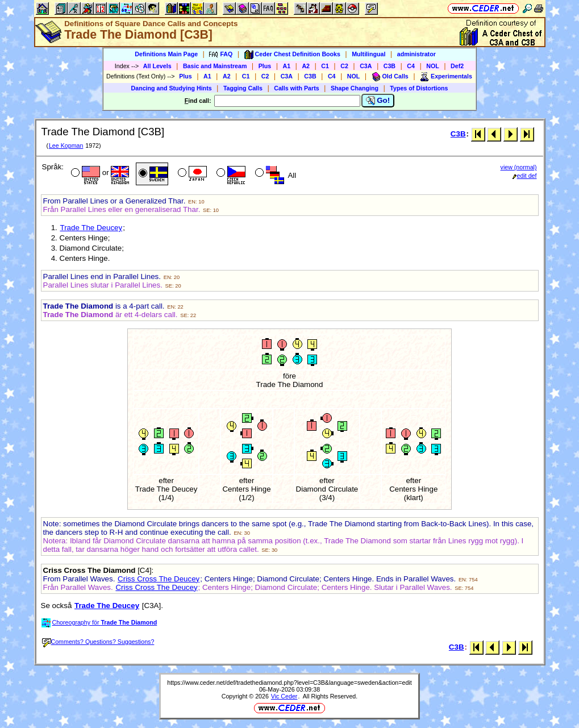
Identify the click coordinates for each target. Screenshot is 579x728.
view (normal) (519, 167)
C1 (325, 66)
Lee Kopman (66, 145)
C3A (366, 66)
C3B (390, 66)
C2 (344, 66)
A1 (287, 66)
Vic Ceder (284, 696)
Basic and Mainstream (215, 66)
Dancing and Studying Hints (172, 88)
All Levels (157, 66)
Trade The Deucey (91, 228)
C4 (411, 66)
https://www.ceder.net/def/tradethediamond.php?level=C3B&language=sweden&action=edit (289, 683)
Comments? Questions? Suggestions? (98, 642)
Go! (378, 101)
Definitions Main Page (166, 54)
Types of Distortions (419, 88)
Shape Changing (355, 88)
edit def (525, 176)
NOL (433, 66)
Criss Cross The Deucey (159, 579)
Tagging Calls (243, 88)
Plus (265, 66)
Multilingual (368, 54)
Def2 (457, 66)
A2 (306, 66)
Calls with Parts (296, 88)
